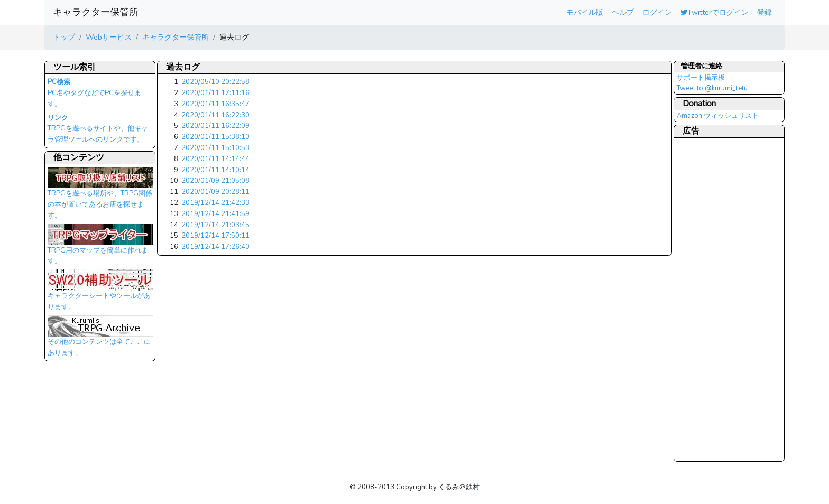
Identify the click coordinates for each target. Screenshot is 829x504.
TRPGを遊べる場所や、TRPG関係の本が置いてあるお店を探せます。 (100, 196)
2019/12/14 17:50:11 (215, 236)
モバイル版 (585, 12)
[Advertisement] (719, 299)
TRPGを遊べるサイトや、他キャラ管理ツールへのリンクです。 (98, 129)
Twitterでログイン (715, 12)
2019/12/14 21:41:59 (215, 214)
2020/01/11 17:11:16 (215, 93)
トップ (64, 37)
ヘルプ (623, 12)
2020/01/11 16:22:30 (215, 115)
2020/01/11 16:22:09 (215, 126)
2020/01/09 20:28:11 (215, 192)
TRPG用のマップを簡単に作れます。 (100, 248)
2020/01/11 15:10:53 (215, 148)
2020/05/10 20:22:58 (215, 82)
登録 (764, 12)
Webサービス (109, 37)
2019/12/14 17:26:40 (215, 247)
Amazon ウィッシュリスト (718, 116)
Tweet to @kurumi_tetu (712, 88)
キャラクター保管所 (96, 12)
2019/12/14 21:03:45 (215, 225)
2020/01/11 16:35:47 (215, 104)
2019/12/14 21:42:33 (215, 203)
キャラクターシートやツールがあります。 (100, 293)
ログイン (657, 12)
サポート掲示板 (701, 78)
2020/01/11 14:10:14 (215, 170)
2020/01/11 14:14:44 (215, 159)
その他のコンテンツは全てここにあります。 (100, 339)
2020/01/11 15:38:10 (215, 137)
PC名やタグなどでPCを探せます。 (94, 93)
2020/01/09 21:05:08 (215, 181)
